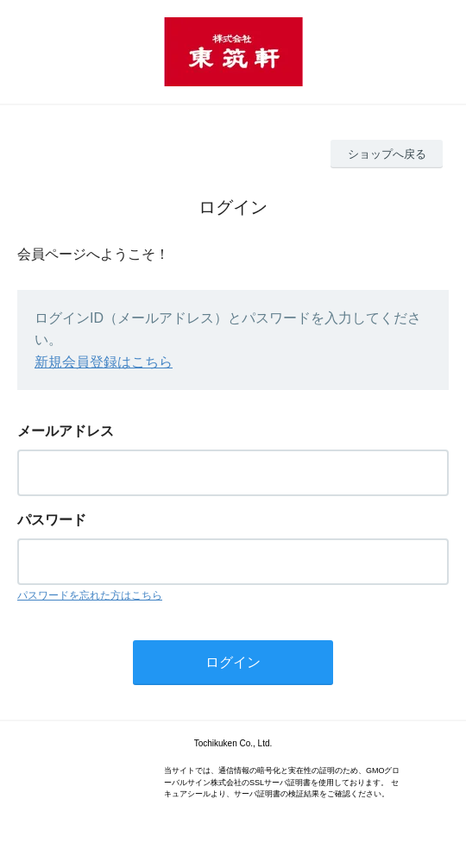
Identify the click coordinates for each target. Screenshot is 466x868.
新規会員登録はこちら (104, 362)
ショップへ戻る (387, 154)
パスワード (52, 520)
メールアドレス (66, 431)
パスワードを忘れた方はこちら (90, 595)
